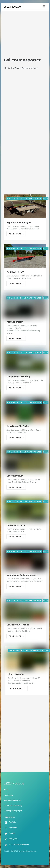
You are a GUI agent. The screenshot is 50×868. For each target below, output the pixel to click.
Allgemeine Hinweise (12, 800)
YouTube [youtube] (10, 822)
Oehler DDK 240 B (16, 525)
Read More (15, 234)
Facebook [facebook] (10, 827)
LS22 (46, 199)
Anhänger (13, 199)
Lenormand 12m (15, 476)
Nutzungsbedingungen (13, 811)
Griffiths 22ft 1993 (15, 272)
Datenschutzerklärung (13, 805)
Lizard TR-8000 (16, 674)
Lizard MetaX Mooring (18, 625)
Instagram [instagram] (11, 839)
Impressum (8, 795)
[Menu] (44, 6)
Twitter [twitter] (9, 833)
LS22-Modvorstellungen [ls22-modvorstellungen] (17, 844)
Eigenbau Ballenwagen (19, 223)
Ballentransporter (31, 199)
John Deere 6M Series (18, 426)
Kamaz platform (15, 322)
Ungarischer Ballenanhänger (21, 575)
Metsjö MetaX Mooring (18, 377)
